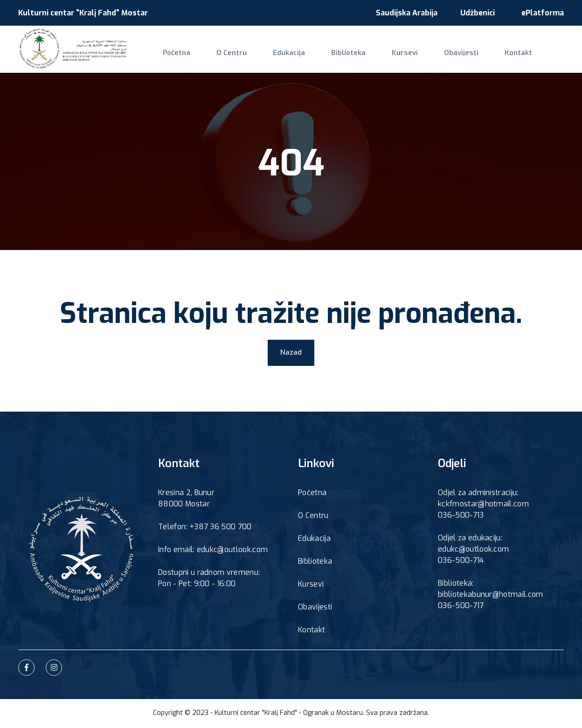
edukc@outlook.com (473, 551)
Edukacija (274, 59)
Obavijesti (427, 59)
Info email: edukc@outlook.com (213, 551)
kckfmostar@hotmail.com (483, 506)
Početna (173, 59)
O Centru (222, 59)
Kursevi (377, 59)
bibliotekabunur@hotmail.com (491, 596)
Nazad (291, 353)
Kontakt (478, 59)
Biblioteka (327, 59)
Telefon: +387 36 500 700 (205, 528)
